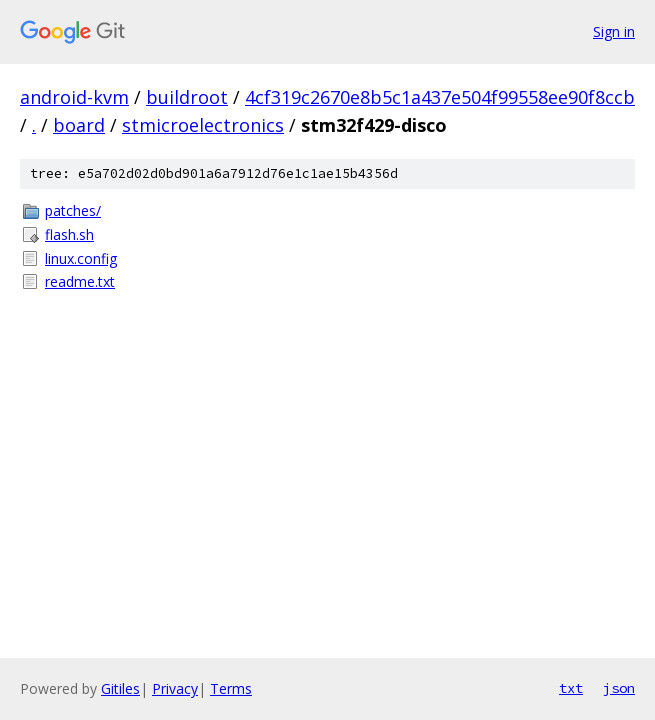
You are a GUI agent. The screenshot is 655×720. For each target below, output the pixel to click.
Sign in (614, 31)
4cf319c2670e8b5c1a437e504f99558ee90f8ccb (440, 97)
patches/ (73, 210)
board (79, 125)
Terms (231, 688)
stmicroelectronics (203, 125)
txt (571, 688)
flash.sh (69, 234)
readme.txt (80, 281)
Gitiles (120, 688)
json (619, 688)
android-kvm (74, 97)
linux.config (81, 258)
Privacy (175, 688)
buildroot (187, 97)
